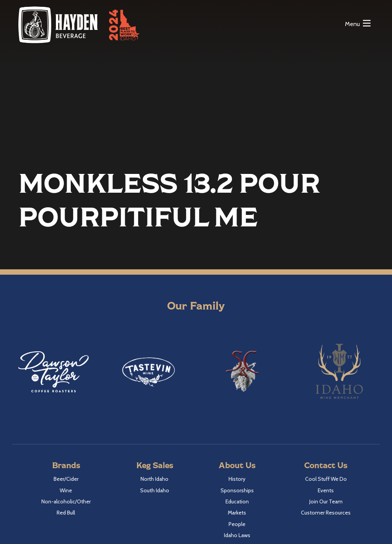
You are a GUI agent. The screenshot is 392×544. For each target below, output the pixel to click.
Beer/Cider (66, 479)
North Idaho (154, 479)
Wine (66, 490)
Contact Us (326, 465)
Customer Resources (326, 513)
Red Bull (66, 513)
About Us (237, 465)
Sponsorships (237, 490)
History (237, 479)
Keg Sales (155, 465)
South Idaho (155, 490)
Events (326, 490)
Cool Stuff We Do (326, 479)
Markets (237, 513)
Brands (66, 465)
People (237, 524)
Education (237, 501)
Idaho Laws (237, 535)
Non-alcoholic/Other (66, 501)
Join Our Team (326, 501)
